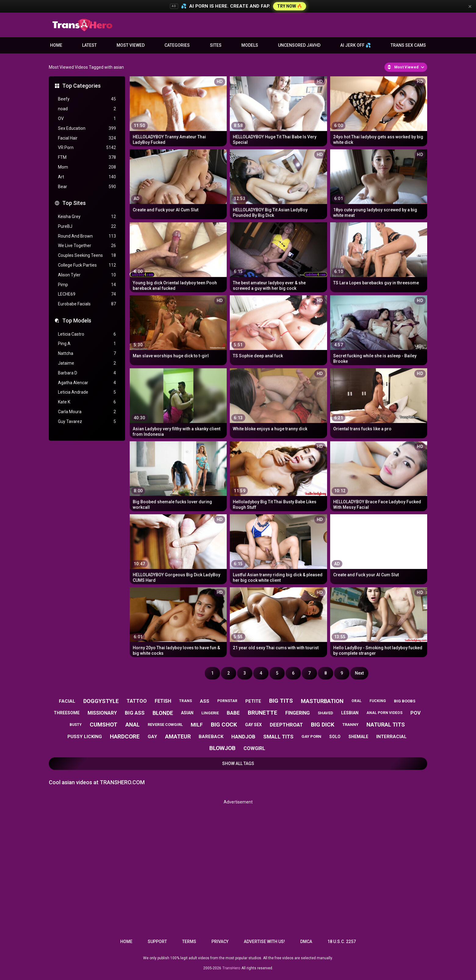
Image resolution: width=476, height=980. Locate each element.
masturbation (322, 701)
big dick (323, 725)
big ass (135, 713)
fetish (163, 701)
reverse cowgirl (165, 725)
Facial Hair (87, 138)
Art (87, 177)
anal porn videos (384, 713)
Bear (87, 187)
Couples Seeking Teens (87, 255)
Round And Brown (87, 236)
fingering (297, 713)
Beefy (87, 99)
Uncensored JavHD (299, 45)
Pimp (87, 285)
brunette (263, 713)
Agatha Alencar (87, 383)
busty (76, 725)
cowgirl (254, 748)
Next (359, 673)
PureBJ (87, 226)
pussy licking (85, 737)
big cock (224, 725)
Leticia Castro (87, 334)
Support (157, 942)
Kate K (87, 402)
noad (87, 109)
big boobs (405, 701)
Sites (216, 45)
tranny (350, 725)
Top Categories (81, 86)
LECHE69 (87, 294)
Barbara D (87, 373)
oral (357, 701)
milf (197, 725)
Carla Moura (87, 412)
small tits (278, 737)
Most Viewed (131, 45)
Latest (89, 45)
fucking (378, 701)
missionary (102, 713)
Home (56, 45)
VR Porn (87, 148)
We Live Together (87, 246)
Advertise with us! (264, 942)
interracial (391, 737)
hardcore (125, 736)
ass (205, 701)
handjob (243, 737)
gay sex (253, 725)
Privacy (220, 942)
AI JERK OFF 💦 (355, 45)
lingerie (210, 713)
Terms (189, 942)
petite (253, 701)
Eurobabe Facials (87, 304)
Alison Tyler (87, 275)
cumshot (104, 725)
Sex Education (87, 128)
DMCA (306, 942)
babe (233, 713)
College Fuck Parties (87, 265)
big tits (281, 701)
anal (133, 725)
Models (250, 45)
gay (152, 737)
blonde (163, 713)
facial (67, 701)
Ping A (87, 344)
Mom (87, 167)
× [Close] (470, 6)
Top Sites (74, 203)
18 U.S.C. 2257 (342, 942)
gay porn (311, 736)
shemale (358, 737)
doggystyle (101, 701)
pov (415, 713)
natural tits (386, 725)
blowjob (222, 748)
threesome (67, 713)
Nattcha (87, 353)
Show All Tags (238, 763)
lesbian (350, 713)
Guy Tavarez (87, 422)
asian (187, 713)
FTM (87, 157)
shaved (325, 713)
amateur (178, 736)
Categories (177, 45)
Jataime (87, 363)
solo (335, 737)
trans (186, 701)
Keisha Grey (87, 217)
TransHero (231, 968)
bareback (211, 737)
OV (87, 119)
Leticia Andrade (87, 392)
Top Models (77, 321)
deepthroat (286, 725)
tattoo (137, 701)
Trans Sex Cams (408, 45)
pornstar (227, 701)
